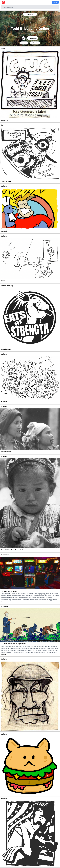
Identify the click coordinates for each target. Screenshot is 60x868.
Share (3, 49)
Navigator (4, 186)
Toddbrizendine (6, 555)
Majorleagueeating (7, 286)
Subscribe (30, 14)
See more (3, 602)
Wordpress (4, 607)
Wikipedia (4, 406)
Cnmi (3, 125)
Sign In (55, 2)
